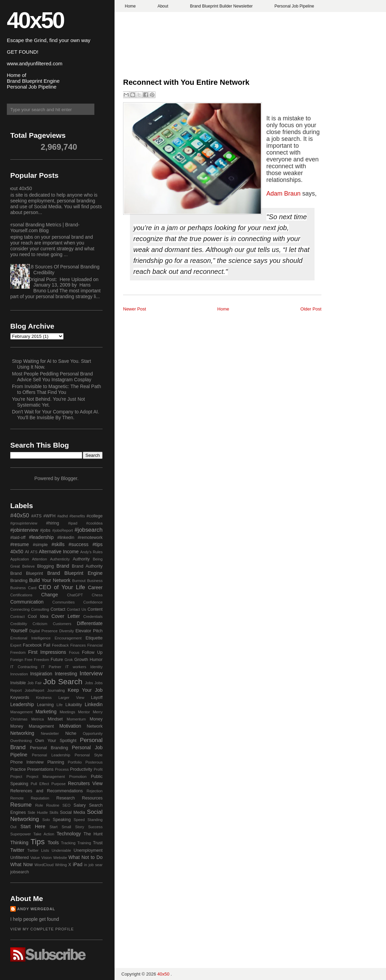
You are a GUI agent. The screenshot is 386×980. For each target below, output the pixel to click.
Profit (98, 769)
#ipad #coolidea (85, 523)
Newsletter (50, 733)
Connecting (20, 609)
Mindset (55, 719)
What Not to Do (85, 857)
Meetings (67, 712)
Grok (69, 660)
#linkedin (66, 538)
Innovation (19, 674)
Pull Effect (40, 784)
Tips (37, 842)
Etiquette (94, 638)
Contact (58, 609)
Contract (17, 617)
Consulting (40, 609)
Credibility (19, 624)
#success (78, 544)
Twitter (17, 850)
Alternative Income (59, 552)
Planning (56, 762)
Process (62, 769)
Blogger (69, 478)
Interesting (66, 674)
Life (59, 705)
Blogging (46, 566)
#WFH (50, 516)
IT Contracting (24, 667)
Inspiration (41, 674)
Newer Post (135, 309)
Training (84, 843)
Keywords (20, 698)
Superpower (21, 834)
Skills (54, 812)
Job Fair (35, 683)
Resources (92, 798)
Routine (53, 805)
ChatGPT (75, 595)
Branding (19, 581)
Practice (18, 769)
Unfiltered (19, 858)
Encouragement (68, 638)
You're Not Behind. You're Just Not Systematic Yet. (48, 402)
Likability (74, 705)
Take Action (44, 834)
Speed (79, 820)
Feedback (60, 645)
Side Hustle (38, 812)
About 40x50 (19, 188)
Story (80, 827)
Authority (81, 559)
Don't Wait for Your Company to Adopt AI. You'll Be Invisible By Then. (56, 415)
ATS (34, 552)
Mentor (84, 712)
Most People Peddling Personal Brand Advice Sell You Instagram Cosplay (52, 377)
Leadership (22, 704)
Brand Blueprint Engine (75, 573)
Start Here (33, 826)
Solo (46, 820)
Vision (46, 858)
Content (95, 609)
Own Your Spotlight (56, 741)
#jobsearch (89, 530)
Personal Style (89, 755)
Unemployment (88, 850)
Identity (96, 667)
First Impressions (47, 652)
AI (27, 552)
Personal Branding (49, 748)
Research (66, 798)
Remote (17, 798)
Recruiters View (85, 783)
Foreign (17, 660)
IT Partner (51, 667)
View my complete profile (42, 929)
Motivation (70, 726)
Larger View (71, 698)
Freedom (42, 660)
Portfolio (75, 762)
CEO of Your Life (62, 587)
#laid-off (18, 538)
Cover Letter (66, 616)
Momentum (76, 719)
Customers (62, 624)
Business (95, 581)
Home (130, 6)
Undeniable (61, 850)
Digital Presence (44, 631)
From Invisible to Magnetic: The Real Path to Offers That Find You (56, 389)
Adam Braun (283, 194)
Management (21, 712)
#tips (97, 544)
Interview (91, 673)
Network (95, 726)
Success (95, 827)
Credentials (93, 617)
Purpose (58, 784)
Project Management (46, 777)
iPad (78, 864)
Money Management (32, 726)
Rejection (95, 791)
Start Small (60, 827)
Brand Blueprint (27, 573)
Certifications (21, 595)
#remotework (90, 538)
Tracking (68, 843)
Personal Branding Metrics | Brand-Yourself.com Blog (42, 228)
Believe (29, 566)
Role (39, 805)
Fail (47, 645)
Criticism (40, 624)
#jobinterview (24, 530)
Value (35, 858)
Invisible (18, 683)
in (86, 865)
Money (96, 719)
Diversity (66, 631)
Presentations (41, 769)
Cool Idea (38, 617)
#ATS (36, 516)
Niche (71, 733)
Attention (39, 559)
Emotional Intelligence (30, 638)
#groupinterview (24, 523)
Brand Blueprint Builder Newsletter (221, 6)
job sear (96, 865)
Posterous (94, 762)
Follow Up (92, 652)
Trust (98, 843)
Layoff (97, 698)
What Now (22, 864)
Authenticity (60, 559)
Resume (21, 805)
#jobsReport (63, 530)
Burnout (79, 581)
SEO (66, 805)
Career (95, 587)
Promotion (78, 777)
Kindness (44, 698)
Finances (78, 645)
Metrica (38, 719)
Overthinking (21, 741)
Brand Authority (87, 566)
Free (29, 660)
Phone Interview (27, 762)
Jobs (89, 683)
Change (49, 595)
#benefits (77, 516)
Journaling (56, 690)
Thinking (19, 843)
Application (20, 559)
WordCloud (44, 865)
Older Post (311, 309)
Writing (61, 865)
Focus (74, 652)
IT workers (76, 667)
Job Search (63, 682)
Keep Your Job (85, 690)
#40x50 (20, 515)
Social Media (72, 812)
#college (95, 516)
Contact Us (77, 609)
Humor (96, 660)
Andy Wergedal (36, 909)
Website (60, 858)
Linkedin (94, 704)
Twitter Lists (38, 850)
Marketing (46, 712)
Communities (63, 602)
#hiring (53, 523)
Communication (27, 602)
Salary (80, 805)
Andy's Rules (91, 552)
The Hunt (93, 834)
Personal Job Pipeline (294, 6)
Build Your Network (50, 580)
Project (16, 777)
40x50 (35, 20)
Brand (63, 566)
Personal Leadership (51, 755)
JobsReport (34, 690)
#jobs (45, 530)
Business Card (23, 588)
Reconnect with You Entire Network (186, 82)
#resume (19, 544)
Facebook (32, 645)
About (163, 6)
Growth (81, 660)
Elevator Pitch (89, 631)
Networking (22, 733)
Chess (97, 595)
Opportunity (93, 733)
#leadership (41, 537)
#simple (40, 545)
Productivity (81, 769)
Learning (45, 705)
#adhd (62, 516)
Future (57, 660)
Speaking (62, 820)
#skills (58, 544)
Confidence (93, 602)
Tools (53, 843)
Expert (16, 645)
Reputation (40, 798)
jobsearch (20, 872)
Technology (69, 834)
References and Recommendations (46, 791)
